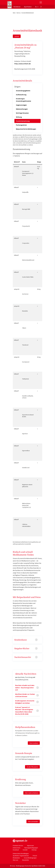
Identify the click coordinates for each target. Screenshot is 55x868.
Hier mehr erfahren (32, 793)
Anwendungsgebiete (23, 91)
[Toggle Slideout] (41, 2)
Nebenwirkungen (22, 109)
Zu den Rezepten (32, 767)
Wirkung (19, 117)
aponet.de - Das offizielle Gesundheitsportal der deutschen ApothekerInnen (21, 2)
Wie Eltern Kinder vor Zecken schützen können (25, 695)
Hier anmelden (33, 821)
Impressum (30, 846)
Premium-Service (18, 846)
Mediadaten (16, 858)
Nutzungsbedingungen (31, 848)
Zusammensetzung (23, 121)
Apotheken (28, 7)
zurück (17, 36)
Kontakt (25, 850)
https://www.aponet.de (20, 841)
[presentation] (41, 7)
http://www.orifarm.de (22, 64)
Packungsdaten (21, 125)
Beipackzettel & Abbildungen (26, 129)
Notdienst (17, 7)
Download (16, 850)
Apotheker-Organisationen (21, 856)
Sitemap (34, 850)
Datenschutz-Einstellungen (21, 854)
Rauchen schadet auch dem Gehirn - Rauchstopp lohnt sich (25, 688)
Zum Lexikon (34, 743)
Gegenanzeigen (21, 105)
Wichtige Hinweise (22, 113)
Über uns (15, 860)
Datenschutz (17, 848)
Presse (35, 856)
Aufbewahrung (21, 95)
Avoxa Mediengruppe (30, 858)
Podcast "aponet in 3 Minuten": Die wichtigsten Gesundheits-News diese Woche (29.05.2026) (24, 711)
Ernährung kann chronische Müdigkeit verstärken (25, 702)
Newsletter (26, 860)
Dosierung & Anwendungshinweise (23, 100)
